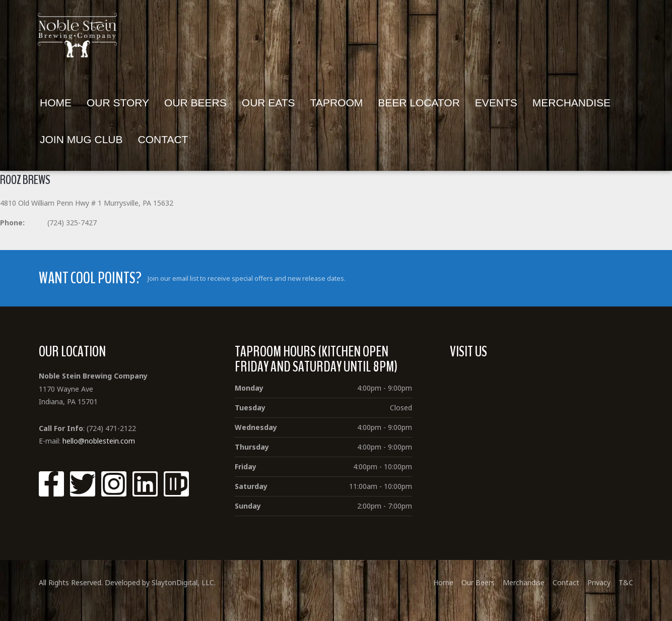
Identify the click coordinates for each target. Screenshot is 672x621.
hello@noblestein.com (99, 441)
